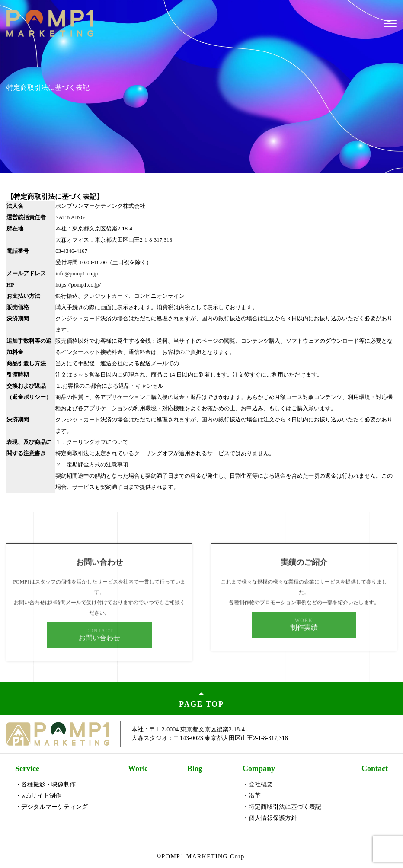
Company (259, 769)
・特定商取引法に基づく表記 (282, 807)
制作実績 (304, 638)
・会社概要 (258, 784)
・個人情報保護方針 (270, 818)
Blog (195, 769)
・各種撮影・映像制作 (45, 784)
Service (27, 769)
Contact (375, 769)
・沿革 (252, 796)
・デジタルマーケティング (51, 807)
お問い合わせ (99, 648)
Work (138, 769)
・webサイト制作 (38, 796)
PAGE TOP (201, 698)
